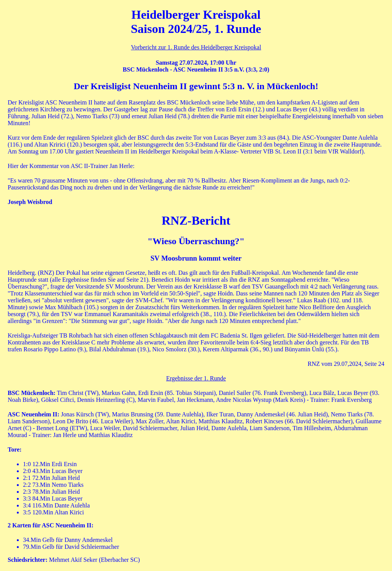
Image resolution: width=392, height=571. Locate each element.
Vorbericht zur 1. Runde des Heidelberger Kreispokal (196, 47)
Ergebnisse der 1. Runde (196, 378)
